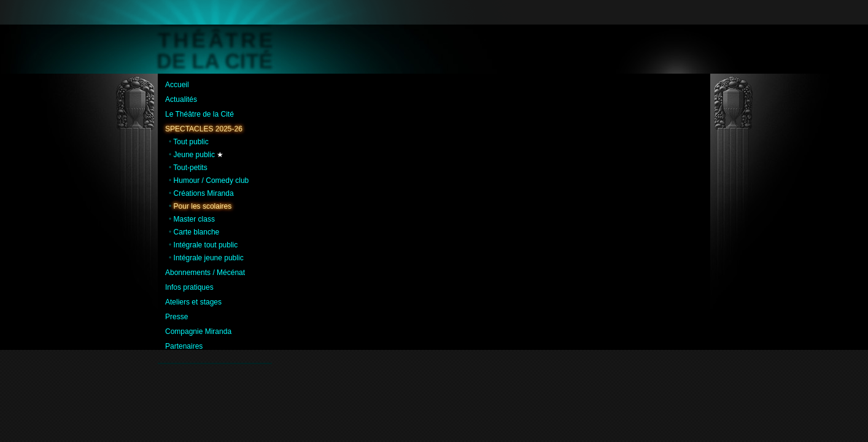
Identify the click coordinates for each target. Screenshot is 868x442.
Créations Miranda (204, 193)
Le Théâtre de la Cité (200, 114)
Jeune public (194, 155)
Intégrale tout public (206, 245)
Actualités (181, 99)
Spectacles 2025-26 (204, 129)
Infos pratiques (189, 287)
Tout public (191, 142)
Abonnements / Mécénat (205, 273)
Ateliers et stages (193, 302)
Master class (194, 219)
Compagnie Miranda (198, 331)
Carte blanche (197, 232)
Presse (176, 317)
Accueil (177, 85)
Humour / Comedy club (211, 180)
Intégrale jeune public (209, 258)
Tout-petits (190, 168)
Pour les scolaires (203, 206)
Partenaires (184, 346)
